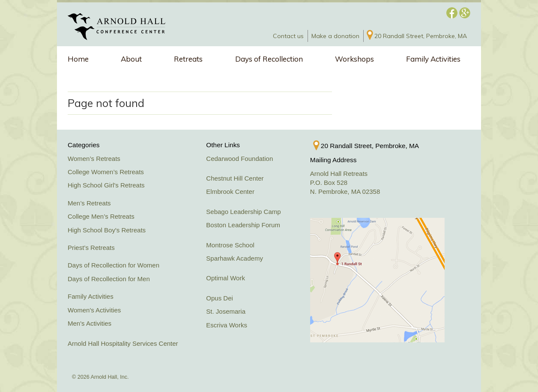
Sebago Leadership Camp (243, 212)
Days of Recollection (269, 59)
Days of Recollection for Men (109, 279)
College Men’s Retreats (101, 216)
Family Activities (433, 59)
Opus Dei (220, 298)
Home (78, 59)
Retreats (188, 59)
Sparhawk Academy (235, 258)
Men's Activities (90, 323)
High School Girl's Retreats (106, 185)
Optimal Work (226, 278)
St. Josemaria (226, 311)
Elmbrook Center (230, 192)
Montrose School (230, 245)
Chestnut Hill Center (235, 178)
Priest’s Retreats (91, 248)
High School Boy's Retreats (107, 230)
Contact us (288, 36)
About (131, 59)
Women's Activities (94, 310)
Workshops (354, 59)
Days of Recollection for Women (114, 265)
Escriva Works (227, 325)
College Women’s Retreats (106, 172)
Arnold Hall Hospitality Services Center (123, 343)
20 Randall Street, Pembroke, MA (421, 36)
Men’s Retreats (89, 203)
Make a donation (335, 36)
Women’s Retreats (94, 159)
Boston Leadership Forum (243, 225)
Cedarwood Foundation (239, 159)
